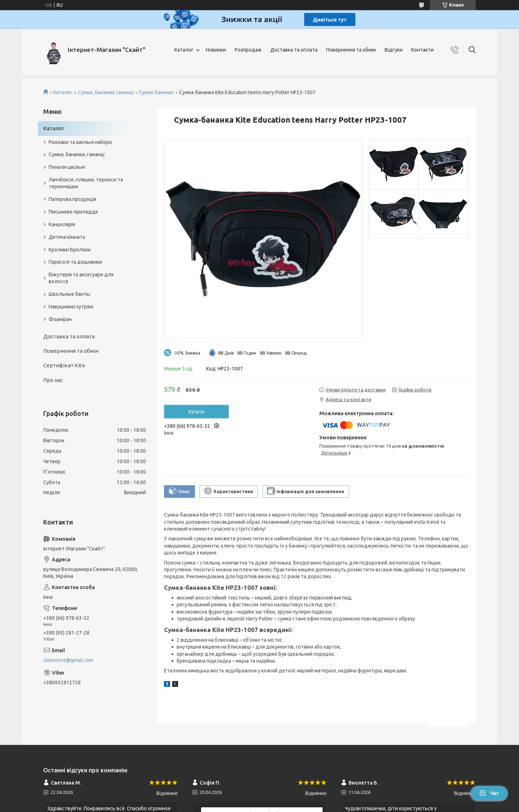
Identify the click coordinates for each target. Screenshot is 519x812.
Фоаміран (60, 319)
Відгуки (394, 50)
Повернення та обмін (351, 50)
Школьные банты (69, 294)
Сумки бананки (156, 92)
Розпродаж (248, 50)
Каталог (184, 50)
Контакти (422, 50)
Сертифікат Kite (64, 365)
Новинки (216, 50)
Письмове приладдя (73, 212)
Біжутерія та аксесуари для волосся (81, 278)
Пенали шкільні (67, 167)
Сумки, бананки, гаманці (106, 92)
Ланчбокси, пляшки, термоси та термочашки (86, 183)
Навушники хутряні (71, 307)
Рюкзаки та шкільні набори (80, 142)
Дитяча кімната (67, 237)
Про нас (53, 380)
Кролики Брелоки (70, 250)
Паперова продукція (72, 199)
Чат (489, 793)
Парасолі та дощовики (75, 262)
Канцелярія (62, 224)
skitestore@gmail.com (68, 660)
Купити (197, 412)
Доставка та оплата (294, 50)
